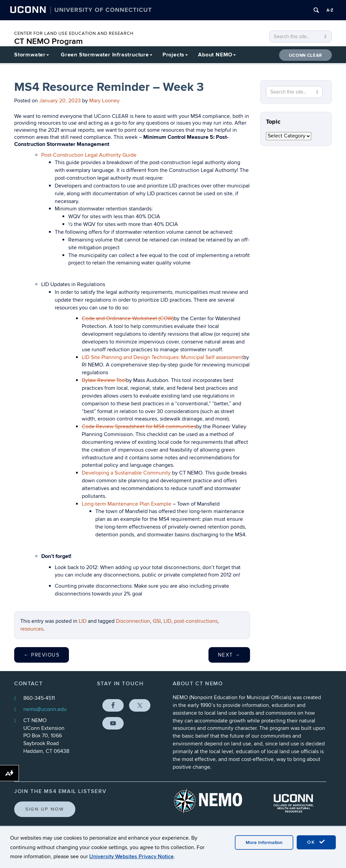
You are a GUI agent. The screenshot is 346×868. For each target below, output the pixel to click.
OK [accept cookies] (316, 842)
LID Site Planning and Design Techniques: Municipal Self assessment (163, 357)
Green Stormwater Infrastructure (107, 55)
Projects (175, 55)
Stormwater (32, 55)
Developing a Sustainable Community (126, 473)
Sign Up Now (45, 809)
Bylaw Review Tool (104, 380)
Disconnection (133, 621)
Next (229, 655)
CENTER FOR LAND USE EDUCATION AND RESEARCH (74, 33)
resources (32, 629)
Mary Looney (104, 101)
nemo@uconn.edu (45, 709)
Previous (42, 655)
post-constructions (196, 621)
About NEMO (217, 55)
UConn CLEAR (305, 55)
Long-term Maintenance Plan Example (127, 504)
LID (83, 621)
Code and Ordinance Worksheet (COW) (128, 318)
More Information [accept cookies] (264, 843)
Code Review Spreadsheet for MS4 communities (139, 427)
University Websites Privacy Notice (131, 857)
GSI (157, 621)
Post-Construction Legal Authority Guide (89, 155)
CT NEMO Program (48, 41)
